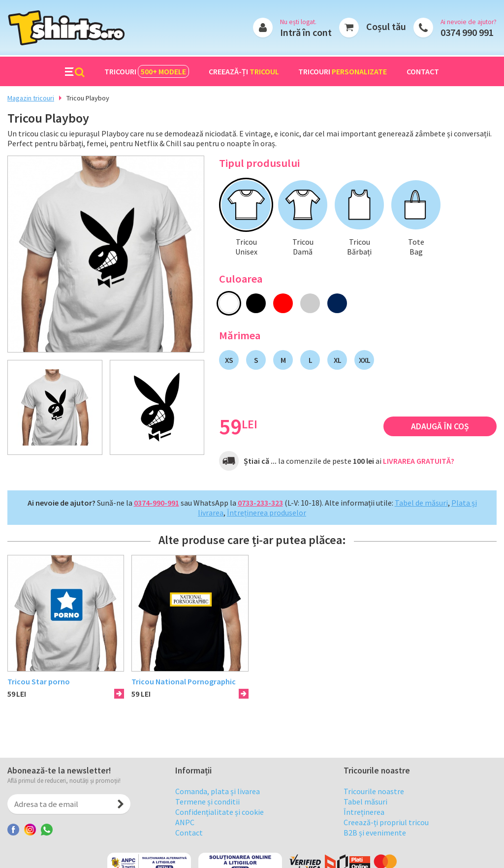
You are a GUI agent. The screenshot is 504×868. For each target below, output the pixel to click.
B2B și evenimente (375, 847)
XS (229, 360)
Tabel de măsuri (421, 503)
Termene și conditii (207, 816)
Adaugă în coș (440, 426)
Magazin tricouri (31, 98)
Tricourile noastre (374, 806)
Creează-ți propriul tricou (386, 837)
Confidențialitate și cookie (220, 827)
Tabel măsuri (365, 816)
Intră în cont (306, 32)
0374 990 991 (467, 32)
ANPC (185, 837)
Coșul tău (386, 26)
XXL (364, 360)
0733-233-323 (260, 503)
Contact (423, 71)
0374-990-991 (157, 503)
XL (337, 360)
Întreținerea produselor (267, 513)
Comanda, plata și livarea (218, 806)
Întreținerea (364, 827)
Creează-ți (244, 71)
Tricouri (147, 71)
